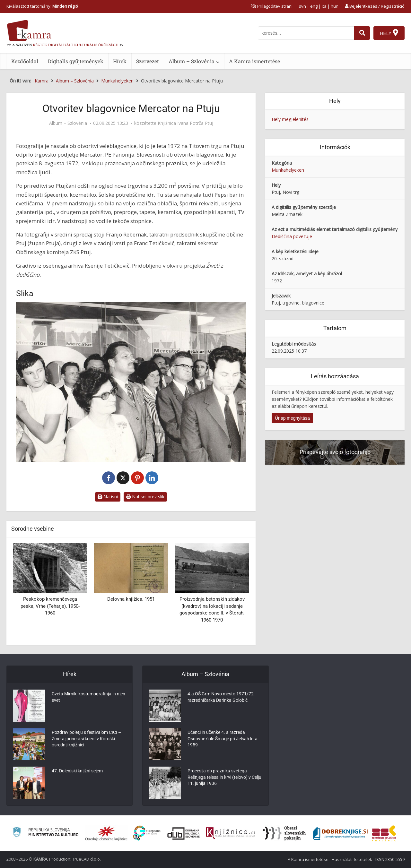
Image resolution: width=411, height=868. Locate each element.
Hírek (120, 61)
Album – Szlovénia (192, 61)
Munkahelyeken (288, 170)
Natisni (108, 497)
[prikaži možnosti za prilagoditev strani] (272, 6)
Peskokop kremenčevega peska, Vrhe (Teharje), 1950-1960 (50, 606)
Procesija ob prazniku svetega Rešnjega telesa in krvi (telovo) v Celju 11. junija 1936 (224, 778)
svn (302, 6)
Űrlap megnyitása (292, 418)
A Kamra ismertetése (254, 61)
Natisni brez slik (145, 497)
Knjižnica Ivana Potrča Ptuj (185, 123)
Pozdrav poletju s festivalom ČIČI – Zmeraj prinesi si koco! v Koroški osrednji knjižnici (86, 739)
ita (324, 6)
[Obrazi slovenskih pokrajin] (284, 833)
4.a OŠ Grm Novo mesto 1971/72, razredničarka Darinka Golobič (221, 698)
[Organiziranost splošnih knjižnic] (106, 833)
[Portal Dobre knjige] (340, 833)
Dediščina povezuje (292, 236)
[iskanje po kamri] (306, 33)
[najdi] (362, 33)
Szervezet (148, 61)
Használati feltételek (352, 859)
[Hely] (389, 33)
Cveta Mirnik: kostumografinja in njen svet (88, 698)
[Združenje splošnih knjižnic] (384, 833)
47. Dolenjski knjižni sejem (77, 771)
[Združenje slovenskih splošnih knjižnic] (230, 833)
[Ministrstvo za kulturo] (45, 833)
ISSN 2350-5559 (390, 859)
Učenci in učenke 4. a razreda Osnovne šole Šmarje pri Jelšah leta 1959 (223, 739)
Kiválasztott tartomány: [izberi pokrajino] (42, 6)
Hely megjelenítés (290, 119)
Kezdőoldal (25, 61)
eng (314, 6)
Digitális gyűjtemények (76, 61)
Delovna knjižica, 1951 (131, 599)
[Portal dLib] (184, 833)
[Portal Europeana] (147, 833)
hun (335, 6)
